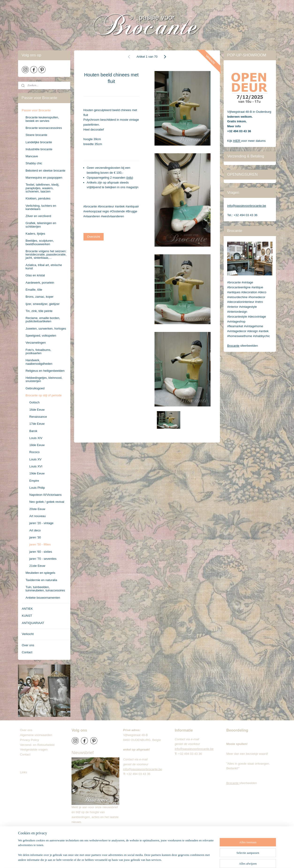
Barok (33, 431)
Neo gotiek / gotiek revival (47, 502)
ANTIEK (27, 609)
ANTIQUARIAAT (33, 623)
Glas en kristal (35, 275)
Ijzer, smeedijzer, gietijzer (43, 304)
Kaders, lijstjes (35, 234)
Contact (27, 652)
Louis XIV (36, 438)
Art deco (35, 530)
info (130, 178)
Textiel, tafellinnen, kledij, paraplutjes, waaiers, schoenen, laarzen (42, 188)
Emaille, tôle (34, 290)
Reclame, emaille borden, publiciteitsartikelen (43, 320)
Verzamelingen (36, 343)
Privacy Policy (29, 740)
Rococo (34, 452)
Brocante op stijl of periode (44, 395)
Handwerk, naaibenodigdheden (39, 362)
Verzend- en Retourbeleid (37, 745)
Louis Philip (37, 488)
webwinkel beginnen (167, 859)
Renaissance (38, 417)
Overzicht (94, 237)
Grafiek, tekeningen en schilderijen (41, 225)
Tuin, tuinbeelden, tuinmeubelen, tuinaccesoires (45, 589)
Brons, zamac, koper (40, 297)
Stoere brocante (36, 135)
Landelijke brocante (39, 142)
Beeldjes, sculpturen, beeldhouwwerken (40, 242)
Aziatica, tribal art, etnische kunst (44, 267)
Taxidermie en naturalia (41, 580)
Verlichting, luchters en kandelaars (41, 207)
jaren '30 (35, 537)
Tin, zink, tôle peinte (39, 311)
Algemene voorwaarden (36, 735)
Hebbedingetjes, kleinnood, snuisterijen (44, 379)
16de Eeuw (37, 410)
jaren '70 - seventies (43, 559)
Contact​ (27, 754)
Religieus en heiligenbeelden (45, 371)
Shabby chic (34, 163)
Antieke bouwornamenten (43, 598)
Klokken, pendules (38, 198)
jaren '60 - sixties (41, 552)
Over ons (28, 645)
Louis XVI (36, 466)
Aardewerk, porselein (40, 283)
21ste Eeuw (37, 566)
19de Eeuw (37, 473)
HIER (237, 141)
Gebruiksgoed (35, 388)
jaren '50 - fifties (40, 544)
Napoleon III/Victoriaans (45, 495)
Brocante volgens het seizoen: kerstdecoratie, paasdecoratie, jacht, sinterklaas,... (46, 255)
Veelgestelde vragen (34, 750)
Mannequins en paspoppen (44, 178)
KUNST (27, 616)
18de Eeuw (37, 445)
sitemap (143, 859)
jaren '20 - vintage (41, 523)
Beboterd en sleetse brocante (45, 171)
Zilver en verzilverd (38, 216)
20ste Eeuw (37, 509)
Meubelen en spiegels (40, 573)
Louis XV (35, 459)
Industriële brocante (39, 149)
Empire (34, 481)
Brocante (233, 346)
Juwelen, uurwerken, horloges (46, 329)
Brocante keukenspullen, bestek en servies (42, 119)
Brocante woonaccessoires (44, 128)
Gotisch (34, 402)
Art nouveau (38, 516)
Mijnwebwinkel (203, 859)
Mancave (32, 156)
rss (152, 859)
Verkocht (28, 634)
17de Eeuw (37, 424)
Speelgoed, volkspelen (41, 336)
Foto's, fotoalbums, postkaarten (38, 351)
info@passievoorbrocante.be (247, 206)
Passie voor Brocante (36, 110)
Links (23, 772)
